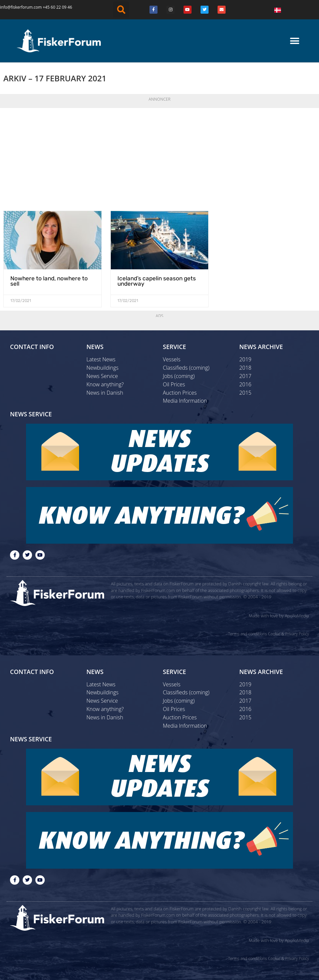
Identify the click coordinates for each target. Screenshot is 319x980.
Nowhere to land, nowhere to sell (49, 286)
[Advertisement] (159, 165)
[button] (121, 10)
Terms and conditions (247, 637)
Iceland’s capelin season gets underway (151, 289)
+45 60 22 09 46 (57, 7)
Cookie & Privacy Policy (288, 637)
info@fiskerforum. (17, 7)
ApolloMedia (297, 619)
